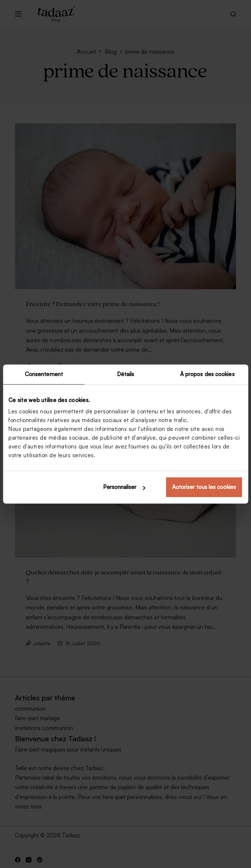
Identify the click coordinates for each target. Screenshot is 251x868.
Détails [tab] (126, 374)
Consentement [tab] (44, 374)
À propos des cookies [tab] (207, 374)
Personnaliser (124, 487)
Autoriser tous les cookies (204, 487)
